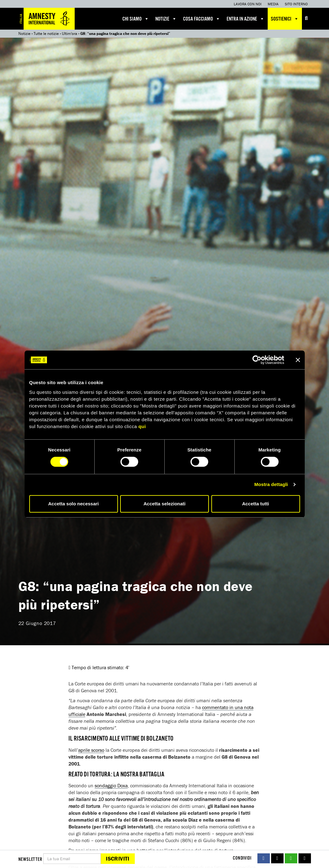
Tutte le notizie (46, 33)
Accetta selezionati (164, 504)
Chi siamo (136, 19)
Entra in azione (246, 19)
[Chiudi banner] (298, 360)
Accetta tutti (256, 504)
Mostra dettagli (271, 484)
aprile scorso (91, 750)
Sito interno (296, 4)
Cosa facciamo (202, 19)
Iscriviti (117, 858)
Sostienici (285, 19)
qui (142, 426)
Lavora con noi (248, 4)
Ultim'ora (70, 33)
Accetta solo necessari (74, 504)
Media (273, 4)
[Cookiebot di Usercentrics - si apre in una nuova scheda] (257, 360)
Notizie (166, 19)
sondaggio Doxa (111, 785)
